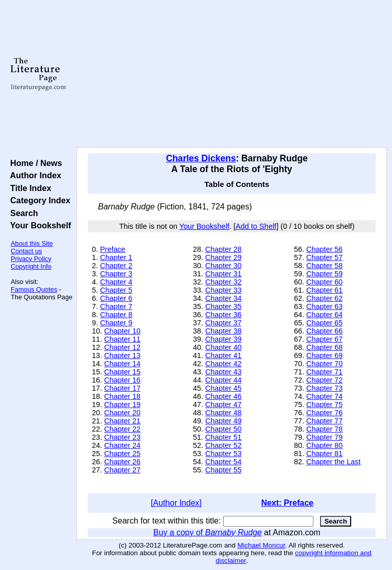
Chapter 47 (223, 405)
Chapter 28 (223, 249)
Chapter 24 (122, 445)
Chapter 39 (223, 339)
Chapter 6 (116, 298)
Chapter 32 (223, 282)
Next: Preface (287, 503)
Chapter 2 (116, 266)
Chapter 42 (223, 364)
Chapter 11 (122, 339)
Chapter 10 (122, 331)
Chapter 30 (223, 266)
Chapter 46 (223, 396)
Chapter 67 (324, 339)
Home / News (34, 163)
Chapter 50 (223, 429)
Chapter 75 (324, 405)
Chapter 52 (223, 445)
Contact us (26, 251)
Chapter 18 (122, 396)
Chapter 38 (223, 331)
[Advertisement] (232, 74)
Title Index (28, 188)
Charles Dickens (201, 158)
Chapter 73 (324, 388)
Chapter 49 (223, 421)
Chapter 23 (122, 437)
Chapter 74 (324, 396)
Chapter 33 (223, 290)
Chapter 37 (223, 323)
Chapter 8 (116, 315)
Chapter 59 (324, 274)
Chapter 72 (324, 380)
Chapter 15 (122, 372)
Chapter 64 (324, 315)
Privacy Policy (31, 259)
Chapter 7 (116, 306)
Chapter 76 (324, 413)
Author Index (33, 175)
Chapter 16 (122, 380)
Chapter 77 (324, 421)
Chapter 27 (122, 470)
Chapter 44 (223, 380)
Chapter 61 (324, 290)
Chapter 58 (324, 266)
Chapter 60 (324, 282)
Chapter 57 (324, 257)
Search (22, 213)
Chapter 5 (116, 290)
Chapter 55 (223, 470)
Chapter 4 (116, 282)
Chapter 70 (324, 364)
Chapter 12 (122, 347)
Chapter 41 (223, 355)
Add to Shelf (256, 226)
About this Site (32, 243)
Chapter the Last (333, 462)
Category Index (38, 200)
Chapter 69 (324, 355)
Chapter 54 (223, 462)
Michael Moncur (261, 545)
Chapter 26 (122, 462)
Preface (113, 249)
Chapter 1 (116, 257)
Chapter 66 (324, 331)
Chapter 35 (223, 306)
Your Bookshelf (38, 225)
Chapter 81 (324, 454)
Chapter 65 (324, 323)
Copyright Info (31, 266)
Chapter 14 (122, 364)
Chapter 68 (324, 347)
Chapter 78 (324, 429)
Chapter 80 (324, 445)
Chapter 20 (122, 413)
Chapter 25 (122, 454)
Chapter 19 (122, 405)
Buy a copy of (207, 532)
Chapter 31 (223, 274)
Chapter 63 (324, 306)
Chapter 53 (223, 454)
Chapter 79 (324, 437)
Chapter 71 (324, 372)
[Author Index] (176, 503)
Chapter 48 (223, 413)
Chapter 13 (122, 355)
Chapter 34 (223, 298)
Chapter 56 (324, 249)
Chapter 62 (324, 298)
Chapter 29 (223, 257)
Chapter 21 (122, 421)
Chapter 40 (223, 347)
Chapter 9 (116, 323)
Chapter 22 (122, 429)
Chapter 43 (223, 372)
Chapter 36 (223, 315)
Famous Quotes (34, 289)
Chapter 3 (116, 274)
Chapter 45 (223, 388)
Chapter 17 (122, 388)
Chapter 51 (223, 437)
